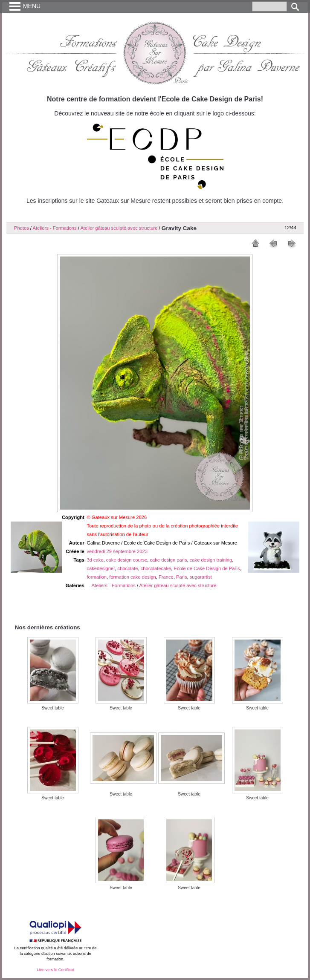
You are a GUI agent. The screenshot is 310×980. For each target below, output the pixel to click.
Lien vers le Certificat (55, 970)
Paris (182, 577)
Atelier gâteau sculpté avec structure (119, 228)
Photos (22, 228)
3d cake (95, 560)
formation (97, 577)
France (166, 577)
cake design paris (168, 560)
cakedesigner (101, 568)
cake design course (127, 560)
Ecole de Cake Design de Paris (207, 568)
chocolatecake (156, 568)
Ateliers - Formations (54, 228)
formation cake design (132, 577)
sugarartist (201, 577)
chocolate (128, 568)
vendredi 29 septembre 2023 (117, 551)
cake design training (211, 560)
